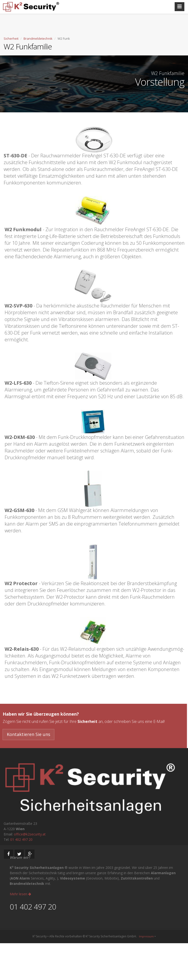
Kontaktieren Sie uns (27, 734)
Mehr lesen (20, 894)
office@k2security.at (30, 834)
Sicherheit (11, 38)
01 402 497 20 (21, 839)
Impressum (146, 936)
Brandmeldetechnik (38, 38)
